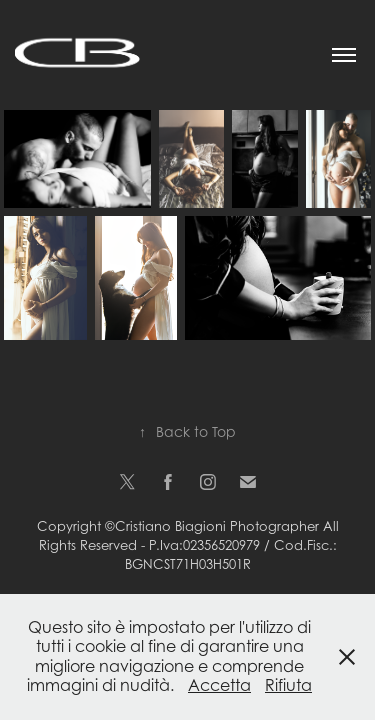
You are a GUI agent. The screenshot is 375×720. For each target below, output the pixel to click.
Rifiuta (288, 685)
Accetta (219, 685)
